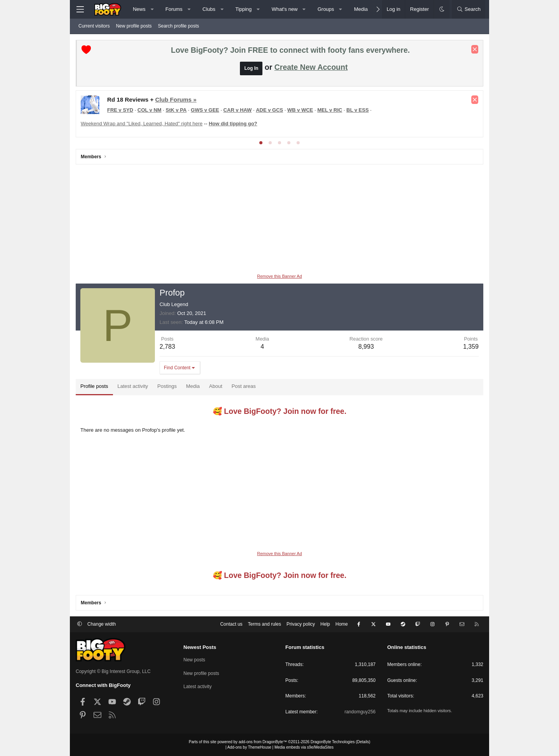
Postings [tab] (167, 386)
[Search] (469, 9)
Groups (326, 9)
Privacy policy (301, 624)
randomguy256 (360, 712)
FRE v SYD (120, 110)
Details (363, 742)
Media (361, 9)
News (139, 9)
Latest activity (198, 687)
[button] (152, 9)
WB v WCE (300, 110)
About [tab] (216, 386)
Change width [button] (102, 624)
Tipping (243, 9)
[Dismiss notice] (475, 49)
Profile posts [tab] (94, 386)
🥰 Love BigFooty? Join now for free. (280, 411)
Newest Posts (200, 647)
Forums (174, 9)
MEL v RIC (330, 110)
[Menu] (80, 9)
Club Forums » (176, 99)
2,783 (167, 347)
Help (325, 624)
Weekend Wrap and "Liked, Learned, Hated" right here (142, 124)
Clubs (209, 9)
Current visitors (94, 26)
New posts (194, 660)
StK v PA (176, 110)
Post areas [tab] (244, 386)
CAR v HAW (237, 110)
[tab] (261, 143)
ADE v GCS (269, 110)
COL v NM (149, 110)
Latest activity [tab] (133, 386)
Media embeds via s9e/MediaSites (304, 747)
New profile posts (134, 26)
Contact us (231, 624)
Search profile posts (179, 26)
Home (342, 624)
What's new (285, 9)
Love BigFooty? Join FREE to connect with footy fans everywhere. (290, 50)
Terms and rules (265, 624)
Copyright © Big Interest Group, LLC (113, 671)
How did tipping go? (233, 124)
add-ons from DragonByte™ (263, 742)
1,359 (471, 347)
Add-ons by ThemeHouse (249, 747)
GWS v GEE (205, 110)
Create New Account (311, 67)
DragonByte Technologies (333, 742)
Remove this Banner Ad (279, 276)
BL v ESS (358, 110)
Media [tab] (193, 386)
